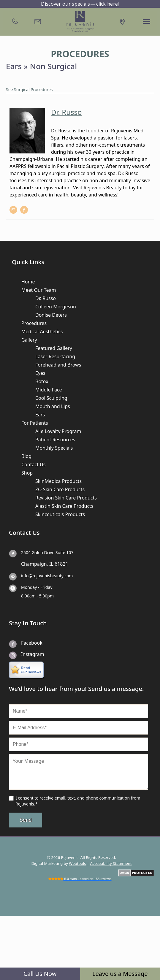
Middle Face (49, 390)
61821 (61, 564)
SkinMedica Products (58, 481)
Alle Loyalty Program (58, 431)
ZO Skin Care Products (60, 489)
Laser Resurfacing (55, 356)
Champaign (34, 564)
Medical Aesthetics (42, 332)
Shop (27, 473)
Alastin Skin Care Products (64, 506)
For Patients (35, 423)
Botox (42, 381)
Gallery (29, 340)
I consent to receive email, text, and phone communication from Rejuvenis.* (78, 801)
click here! (107, 4)
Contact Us (33, 464)
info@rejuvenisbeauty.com (47, 576)
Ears (40, 415)
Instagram (33, 654)
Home (28, 282)
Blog (26, 456)
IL (51, 564)
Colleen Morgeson (56, 307)
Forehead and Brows (58, 365)
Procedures (34, 323)
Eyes (40, 373)
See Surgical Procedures (29, 89)
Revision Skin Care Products (66, 498)
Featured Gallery (54, 348)
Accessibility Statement (111, 863)
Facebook (32, 643)
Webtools (77, 863)
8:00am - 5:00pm (37, 596)
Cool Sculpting (51, 398)
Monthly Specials (54, 448)
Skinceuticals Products (60, 514)
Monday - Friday (37, 587)
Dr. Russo (46, 298)
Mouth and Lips (53, 406)
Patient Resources (55, 440)
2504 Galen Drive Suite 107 (47, 552)
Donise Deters (51, 315)
